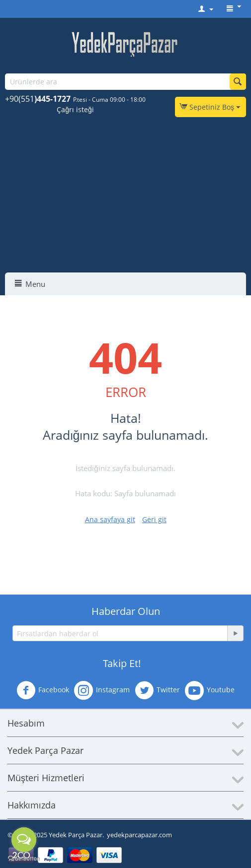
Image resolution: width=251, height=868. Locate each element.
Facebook (43, 690)
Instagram (102, 690)
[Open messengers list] (24, 840)
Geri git (154, 519)
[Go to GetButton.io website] (24, 858)
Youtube (210, 690)
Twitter (157, 690)
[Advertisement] (126, 198)
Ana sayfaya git (110, 519)
